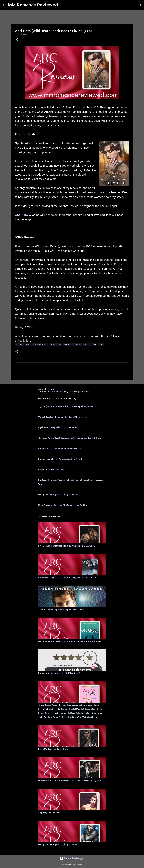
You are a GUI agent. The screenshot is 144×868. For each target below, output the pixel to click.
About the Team (46, 389)
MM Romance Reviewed (33, 5)
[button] (17, 40)
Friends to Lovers (73, 345)
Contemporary (39, 345)
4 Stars (19, 345)
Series (94, 345)
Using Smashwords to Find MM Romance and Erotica (63, 505)
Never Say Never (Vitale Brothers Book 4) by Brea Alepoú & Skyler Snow (71, 781)
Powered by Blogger (72, 858)
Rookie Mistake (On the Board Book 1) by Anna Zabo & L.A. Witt (68, 578)
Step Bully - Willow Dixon (50, 813)
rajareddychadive (78, 864)
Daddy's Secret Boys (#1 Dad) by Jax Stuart (58, 495)
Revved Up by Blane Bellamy (51, 470)
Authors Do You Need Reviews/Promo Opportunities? (64, 392)
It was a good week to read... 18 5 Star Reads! (59, 673)
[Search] (140, 5)
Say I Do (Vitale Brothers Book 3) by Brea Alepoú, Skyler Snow (67, 406)
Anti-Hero (21, 215)
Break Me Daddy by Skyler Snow (53, 749)
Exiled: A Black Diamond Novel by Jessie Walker (60, 449)
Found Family (55, 345)
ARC (28, 345)
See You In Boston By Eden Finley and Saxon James (61, 609)
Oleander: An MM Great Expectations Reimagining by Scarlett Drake (70, 438)
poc (86, 345)
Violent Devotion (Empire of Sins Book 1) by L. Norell (62, 417)
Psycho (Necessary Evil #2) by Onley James (58, 427)
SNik (101, 345)
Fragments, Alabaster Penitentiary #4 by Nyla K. (60, 459)
